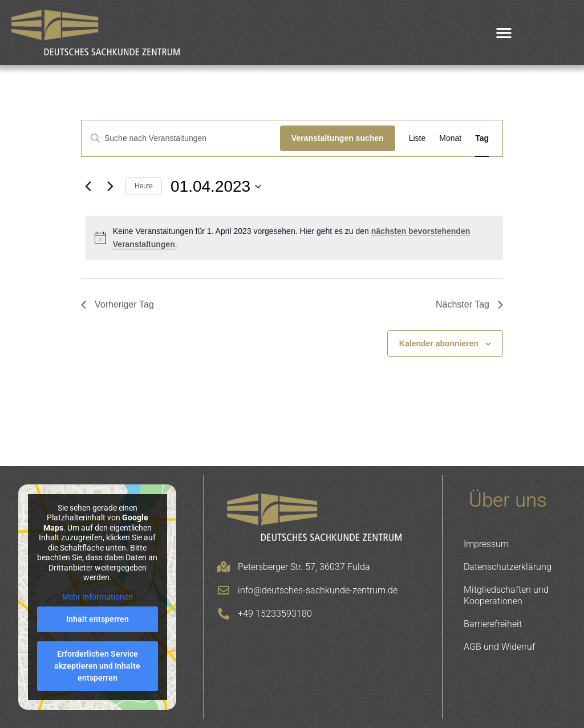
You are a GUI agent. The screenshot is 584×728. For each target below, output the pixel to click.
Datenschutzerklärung (508, 567)
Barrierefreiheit (493, 624)
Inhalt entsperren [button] (98, 619)
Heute (144, 186)
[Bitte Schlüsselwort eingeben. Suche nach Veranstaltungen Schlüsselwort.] (181, 138)
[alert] (294, 238)
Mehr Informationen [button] (98, 597)
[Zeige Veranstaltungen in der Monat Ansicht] (450, 138)
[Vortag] (88, 187)
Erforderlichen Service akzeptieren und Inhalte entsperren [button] (97, 666)
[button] (504, 33)
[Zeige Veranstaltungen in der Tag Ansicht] (482, 138)
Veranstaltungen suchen (338, 138)
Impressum (486, 544)
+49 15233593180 (275, 614)
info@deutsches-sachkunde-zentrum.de (318, 590)
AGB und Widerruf (499, 647)
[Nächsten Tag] (110, 187)
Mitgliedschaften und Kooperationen (506, 595)
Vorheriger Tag (117, 304)
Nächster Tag (469, 304)
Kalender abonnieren (439, 343)
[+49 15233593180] (224, 614)
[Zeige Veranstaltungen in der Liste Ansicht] (417, 138)
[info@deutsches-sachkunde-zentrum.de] (224, 591)
